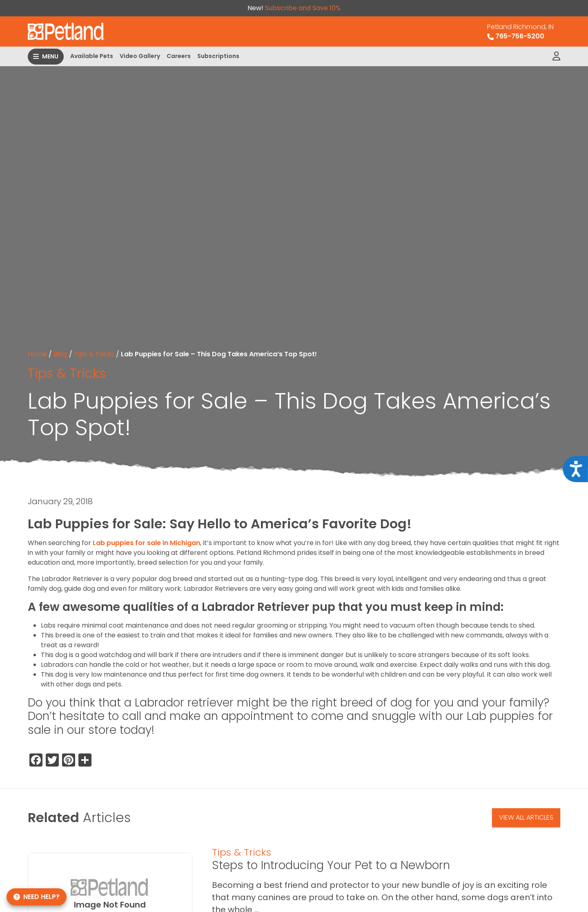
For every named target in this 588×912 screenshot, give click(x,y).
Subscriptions (218, 56)
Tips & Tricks (94, 354)
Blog (60, 354)
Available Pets (92, 56)
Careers (179, 56)
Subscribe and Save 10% (303, 8)
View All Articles (526, 817)
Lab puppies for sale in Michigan (146, 543)
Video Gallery (140, 56)
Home (37, 354)
